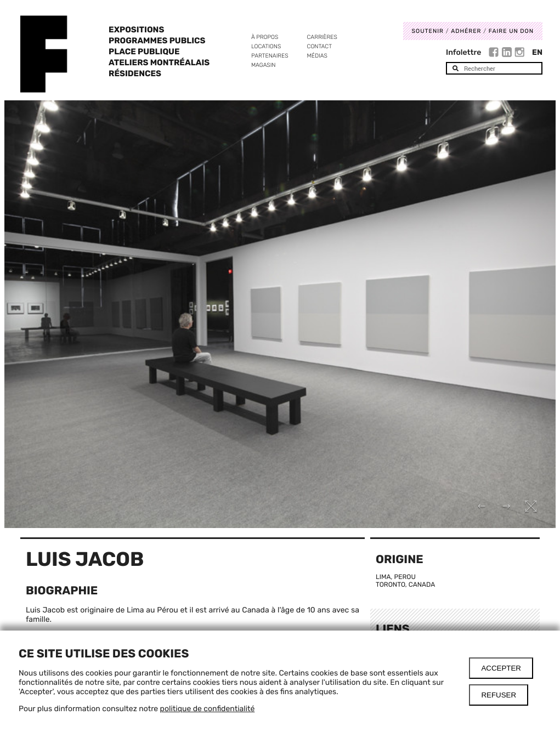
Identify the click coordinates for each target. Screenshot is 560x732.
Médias (317, 56)
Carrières (322, 37)
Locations (266, 46)
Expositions (136, 30)
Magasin (264, 65)
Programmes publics (157, 41)
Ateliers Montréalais (159, 63)
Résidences (135, 73)
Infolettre (463, 52)
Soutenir (428, 31)
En (537, 52)
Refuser (499, 695)
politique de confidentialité (208, 709)
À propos (265, 37)
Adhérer (466, 31)
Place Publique (144, 52)
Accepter (501, 668)
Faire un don (511, 31)
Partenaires (270, 56)
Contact (319, 46)
